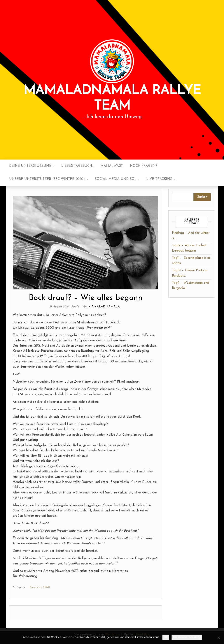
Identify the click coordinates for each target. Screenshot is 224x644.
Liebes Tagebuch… (78, 166)
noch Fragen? (144, 166)
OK (166, 637)
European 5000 (40, 587)
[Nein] (219, 638)
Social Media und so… (117, 179)
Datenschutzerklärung (187, 637)
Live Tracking (161, 179)
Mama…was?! (112, 166)
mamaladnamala (104, 307)
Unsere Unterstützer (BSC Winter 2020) (49, 179)
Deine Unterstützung (32, 166)
